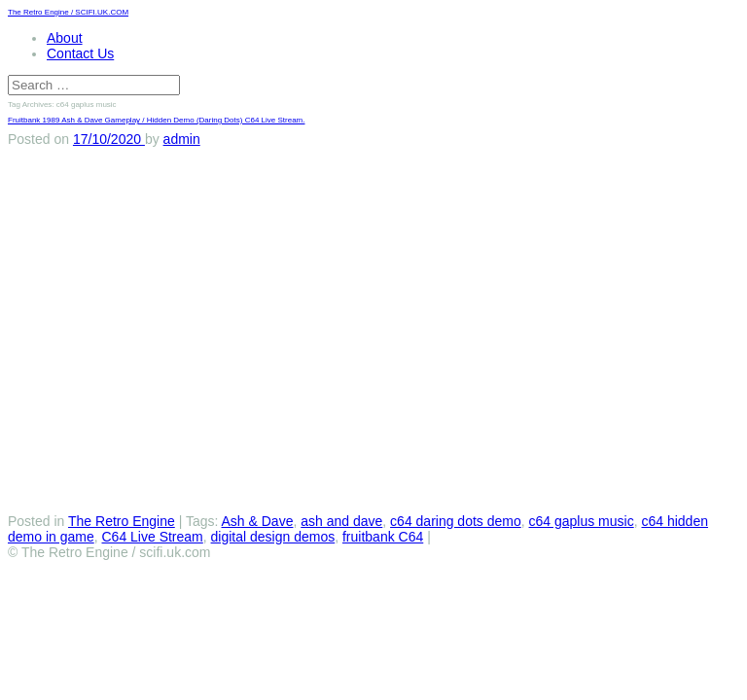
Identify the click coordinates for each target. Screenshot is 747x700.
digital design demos (273, 537)
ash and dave (341, 521)
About (65, 38)
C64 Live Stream (153, 537)
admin (182, 139)
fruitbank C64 (383, 537)
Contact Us (80, 53)
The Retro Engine (122, 521)
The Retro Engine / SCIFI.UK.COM (68, 12)
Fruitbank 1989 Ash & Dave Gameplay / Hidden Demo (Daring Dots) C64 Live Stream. (156, 120)
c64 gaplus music (582, 521)
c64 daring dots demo (456, 521)
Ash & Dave (258, 521)
